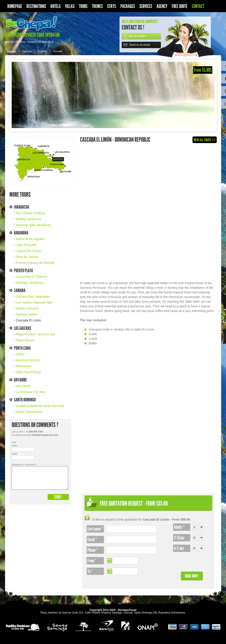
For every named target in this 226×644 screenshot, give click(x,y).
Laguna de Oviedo (29, 251)
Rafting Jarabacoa (29, 219)
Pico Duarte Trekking (30, 213)
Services (146, 6)
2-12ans (179, 538)
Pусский (58, 51)
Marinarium (24, 366)
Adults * (179, 527)
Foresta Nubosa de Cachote (35, 263)
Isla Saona (23, 386)
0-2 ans (179, 548)
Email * (92, 540)
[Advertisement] (148, 213)
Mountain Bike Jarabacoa (34, 225)
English (12, 51)
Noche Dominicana (29, 412)
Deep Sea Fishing (28, 372)
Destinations (36, 6)
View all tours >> (205, 140)
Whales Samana (27, 308)
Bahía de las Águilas (30, 239)
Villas (70, 6)
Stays (112, 6)
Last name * (95, 529)
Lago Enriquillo (26, 245)
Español (42, 51)
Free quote (180, 6)
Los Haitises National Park (34, 302)
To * (90, 571)
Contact (198, 6)
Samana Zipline (27, 314)
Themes (97, 6)
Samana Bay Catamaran (33, 297)
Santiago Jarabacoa (30, 283)
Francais (27, 51)
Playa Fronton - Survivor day (36, 334)
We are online (138, 36)
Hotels (56, 6)
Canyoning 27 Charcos (32, 277)
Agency (162, 6)
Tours (83, 6)
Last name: (15, 444)
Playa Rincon (25, 340)
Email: (15, 454)
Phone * (93, 550)
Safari (20, 354)
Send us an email (140, 45)
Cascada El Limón (29, 320)
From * (92, 561)
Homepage (15, 6)
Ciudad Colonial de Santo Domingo (40, 406)
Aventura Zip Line (28, 360)
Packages (128, 6)
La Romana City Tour (31, 392)
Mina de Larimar (27, 257)
